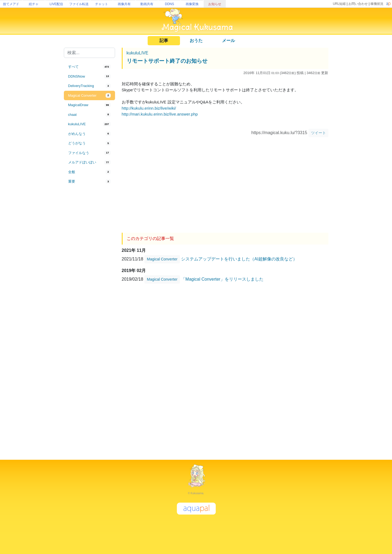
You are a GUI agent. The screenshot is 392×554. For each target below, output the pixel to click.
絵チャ (34, 4)
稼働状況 (377, 4)
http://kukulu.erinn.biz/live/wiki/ (149, 108)
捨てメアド (11, 4)
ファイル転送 (79, 4)
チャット (102, 4)
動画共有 (147, 4)
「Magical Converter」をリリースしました (222, 279)
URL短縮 (339, 4)
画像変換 (192, 4)
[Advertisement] (89, 275)
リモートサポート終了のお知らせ (167, 61)
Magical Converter (162, 259)
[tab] (89, 67)
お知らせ (215, 4)
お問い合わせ (358, 4)
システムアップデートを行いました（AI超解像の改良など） (239, 259)
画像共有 (124, 4)
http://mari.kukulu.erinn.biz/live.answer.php (160, 114)
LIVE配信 (56, 4)
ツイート (318, 133)
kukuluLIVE (138, 53)
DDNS (169, 4)
